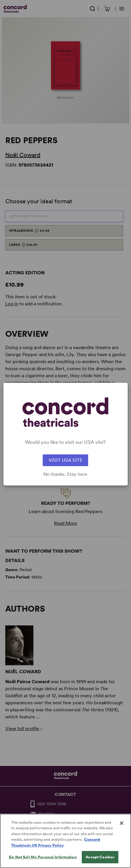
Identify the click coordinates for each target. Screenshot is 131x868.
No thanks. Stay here (65, 474)
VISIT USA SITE (65, 460)
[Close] (122, 832)
